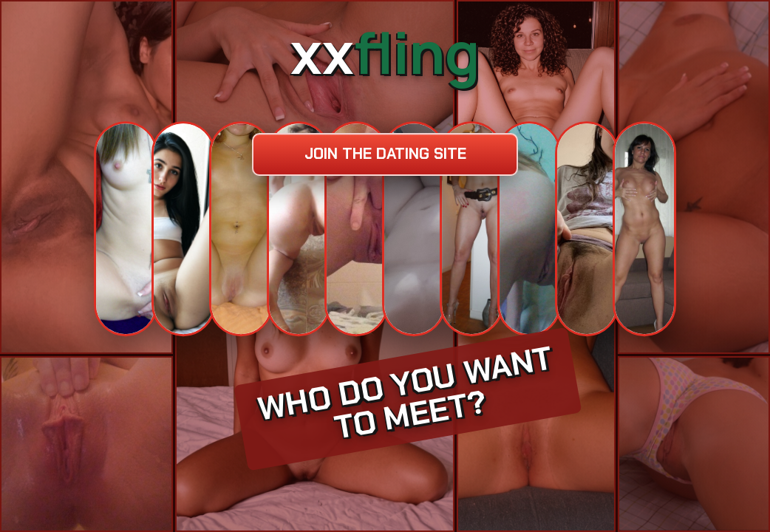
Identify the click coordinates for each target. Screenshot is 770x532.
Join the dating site (385, 153)
